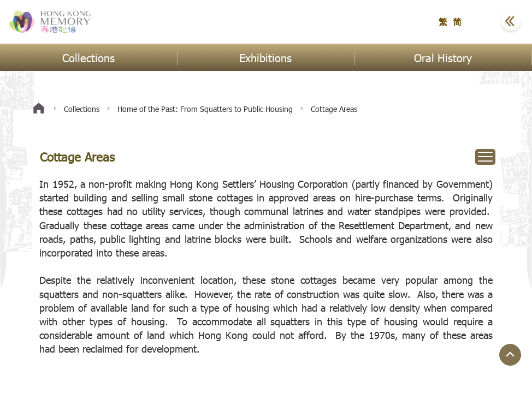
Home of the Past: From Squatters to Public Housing (205, 109)
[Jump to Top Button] (510, 355)
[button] (483, 22)
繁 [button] (443, 22)
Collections (82, 109)
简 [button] (457, 22)
